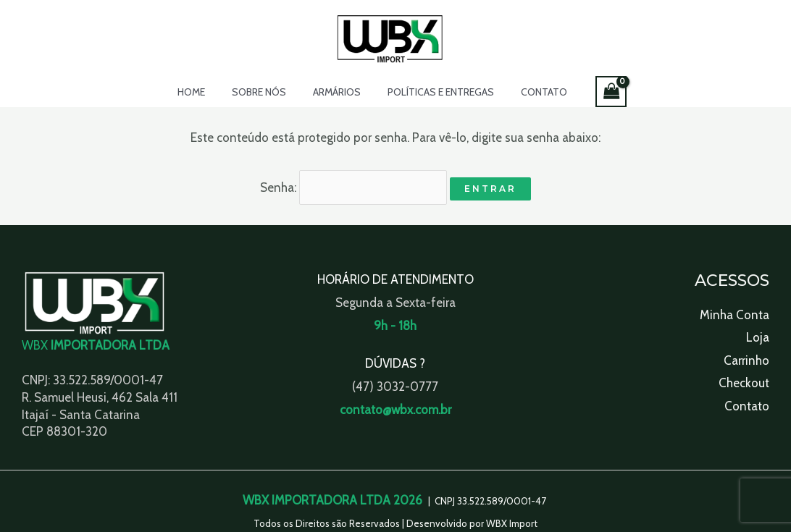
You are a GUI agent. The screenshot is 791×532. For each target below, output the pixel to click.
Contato (531, 92)
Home (204, 92)
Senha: (354, 186)
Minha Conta (734, 313)
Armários (337, 92)
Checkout (744, 381)
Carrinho (746, 358)
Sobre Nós (265, 92)
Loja (758, 335)
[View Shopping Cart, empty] (595, 92)
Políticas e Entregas (434, 92)
